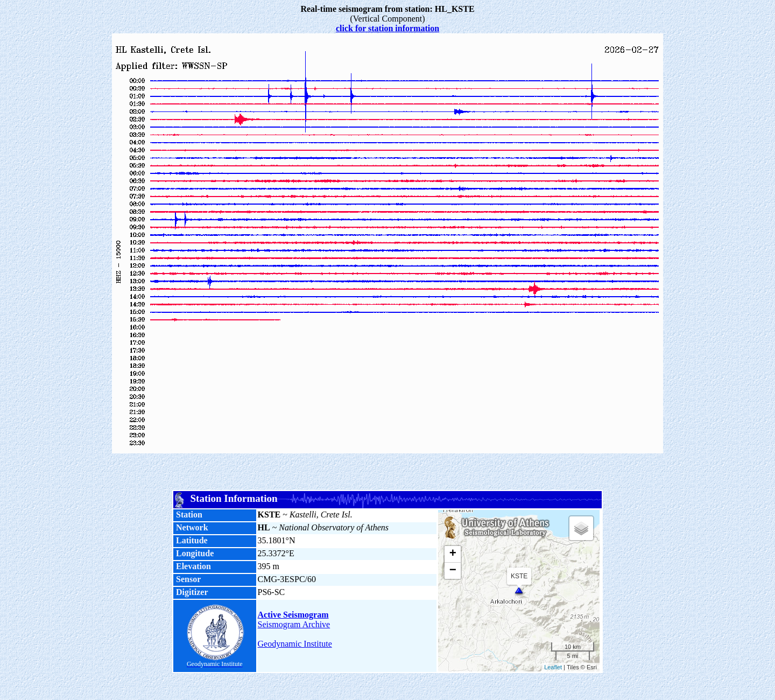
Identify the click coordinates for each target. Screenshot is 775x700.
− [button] (453, 571)
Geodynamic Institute (295, 644)
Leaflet (553, 667)
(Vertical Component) (387, 14)
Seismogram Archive (294, 624)
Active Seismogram (293, 615)
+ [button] (453, 554)
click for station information (387, 28)
